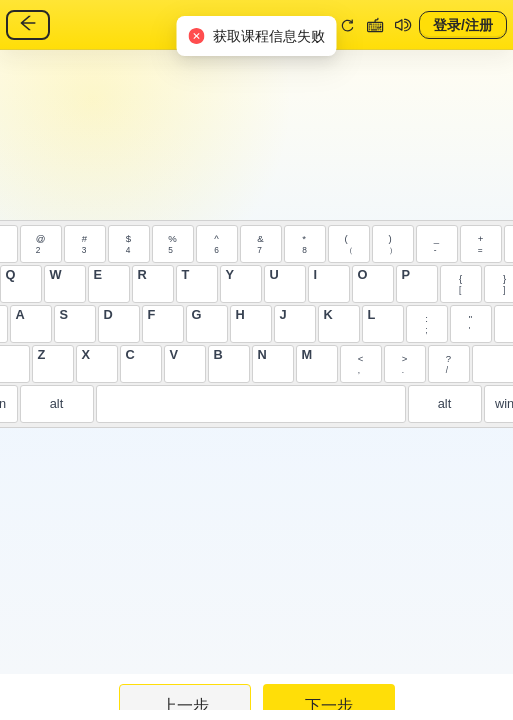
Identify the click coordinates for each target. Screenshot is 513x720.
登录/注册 (463, 24)
